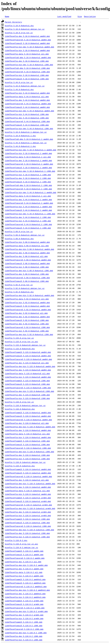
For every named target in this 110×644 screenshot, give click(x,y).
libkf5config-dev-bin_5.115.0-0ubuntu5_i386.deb (30, 391)
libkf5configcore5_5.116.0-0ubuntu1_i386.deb (28, 448)
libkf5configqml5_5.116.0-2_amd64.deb (24, 551)
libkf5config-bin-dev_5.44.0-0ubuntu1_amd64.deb (30, 111)
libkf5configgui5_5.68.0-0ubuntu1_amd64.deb (27, 263)
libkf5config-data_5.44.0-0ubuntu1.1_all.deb (28, 196)
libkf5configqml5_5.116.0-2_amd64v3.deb (25, 579)
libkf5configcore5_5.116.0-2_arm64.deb (25, 608)
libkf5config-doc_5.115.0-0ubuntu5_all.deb (27, 363)
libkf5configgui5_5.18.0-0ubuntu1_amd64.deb (27, 43)
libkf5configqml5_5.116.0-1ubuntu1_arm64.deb (28, 498)
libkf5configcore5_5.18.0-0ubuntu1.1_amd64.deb (29, 164)
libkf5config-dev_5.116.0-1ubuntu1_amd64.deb (28, 487)
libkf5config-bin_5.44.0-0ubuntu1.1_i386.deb (28, 221)
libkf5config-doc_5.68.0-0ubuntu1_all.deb (26, 256)
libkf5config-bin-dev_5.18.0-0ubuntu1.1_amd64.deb (31, 150)
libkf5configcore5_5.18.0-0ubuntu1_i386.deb (27, 72)
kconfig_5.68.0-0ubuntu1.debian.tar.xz (25, 235)
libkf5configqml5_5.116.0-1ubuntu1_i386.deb (27, 519)
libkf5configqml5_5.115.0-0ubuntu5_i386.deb (27, 381)
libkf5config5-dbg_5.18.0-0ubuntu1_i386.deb (27, 68)
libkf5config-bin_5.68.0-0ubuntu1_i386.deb (27, 267)
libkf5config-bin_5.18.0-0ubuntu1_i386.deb (27, 75)
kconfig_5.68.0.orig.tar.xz (19, 231)
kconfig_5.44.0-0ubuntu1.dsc (19, 89)
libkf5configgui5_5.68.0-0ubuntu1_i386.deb (27, 281)
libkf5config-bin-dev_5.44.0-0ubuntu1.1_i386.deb (30, 214)
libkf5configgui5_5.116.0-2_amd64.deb (24, 555)
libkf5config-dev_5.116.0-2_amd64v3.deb (25, 594)
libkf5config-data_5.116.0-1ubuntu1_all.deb (27, 491)
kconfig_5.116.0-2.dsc (16, 540)
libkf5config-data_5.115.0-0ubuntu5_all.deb (27, 373)
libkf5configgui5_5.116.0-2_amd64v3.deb (25, 583)
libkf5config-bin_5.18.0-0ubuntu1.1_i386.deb (28, 175)
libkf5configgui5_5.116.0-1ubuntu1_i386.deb (27, 523)
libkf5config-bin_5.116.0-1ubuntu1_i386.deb (27, 537)
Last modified (64, 16)
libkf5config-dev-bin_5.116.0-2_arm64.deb (26, 611)
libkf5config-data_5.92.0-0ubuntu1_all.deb (27, 299)
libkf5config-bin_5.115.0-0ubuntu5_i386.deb (27, 398)
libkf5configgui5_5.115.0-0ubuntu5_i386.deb (27, 384)
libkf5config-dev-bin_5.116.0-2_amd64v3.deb (27, 590)
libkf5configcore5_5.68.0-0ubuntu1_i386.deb (27, 278)
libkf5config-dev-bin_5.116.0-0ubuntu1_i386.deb (30, 452)
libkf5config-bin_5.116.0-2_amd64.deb (24, 576)
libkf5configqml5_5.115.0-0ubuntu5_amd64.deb (28, 352)
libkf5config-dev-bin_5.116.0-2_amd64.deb (26, 565)
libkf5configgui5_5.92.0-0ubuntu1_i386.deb (27, 320)
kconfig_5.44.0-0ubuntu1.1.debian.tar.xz (26, 143)
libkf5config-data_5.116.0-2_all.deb (24, 572)
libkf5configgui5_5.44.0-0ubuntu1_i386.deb (27, 125)
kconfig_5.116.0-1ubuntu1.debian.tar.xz (25, 462)
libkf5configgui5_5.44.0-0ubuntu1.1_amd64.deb (28, 210)
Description (90, 16)
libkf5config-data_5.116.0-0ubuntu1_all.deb (27, 434)
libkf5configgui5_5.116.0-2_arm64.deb (24, 604)
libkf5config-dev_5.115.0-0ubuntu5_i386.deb (27, 395)
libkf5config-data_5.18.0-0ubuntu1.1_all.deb (28, 157)
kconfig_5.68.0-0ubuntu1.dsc (19, 239)
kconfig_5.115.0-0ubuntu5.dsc (20, 349)
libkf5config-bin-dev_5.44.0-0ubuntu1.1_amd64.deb (31, 192)
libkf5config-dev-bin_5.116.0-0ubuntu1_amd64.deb (30, 427)
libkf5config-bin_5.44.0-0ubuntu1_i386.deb (27, 114)
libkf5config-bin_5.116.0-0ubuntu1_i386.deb (27, 459)
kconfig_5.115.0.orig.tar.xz (19, 338)
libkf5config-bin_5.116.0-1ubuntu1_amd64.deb (28, 494)
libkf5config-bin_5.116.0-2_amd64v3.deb (25, 597)
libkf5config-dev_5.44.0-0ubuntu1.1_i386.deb (28, 217)
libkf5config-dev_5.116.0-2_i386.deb (24, 636)
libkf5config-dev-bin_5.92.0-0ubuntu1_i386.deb (29, 334)
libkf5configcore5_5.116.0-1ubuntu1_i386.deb (28, 526)
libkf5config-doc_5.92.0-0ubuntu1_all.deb (26, 313)
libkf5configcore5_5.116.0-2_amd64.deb (25, 558)
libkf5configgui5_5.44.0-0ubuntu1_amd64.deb (27, 107)
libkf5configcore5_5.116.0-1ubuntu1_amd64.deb (28, 476)
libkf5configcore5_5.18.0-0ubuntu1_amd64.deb (28, 40)
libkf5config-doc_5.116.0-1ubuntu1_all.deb (27, 480)
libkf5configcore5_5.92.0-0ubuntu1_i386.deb (27, 327)
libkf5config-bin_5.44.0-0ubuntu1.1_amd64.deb (28, 207)
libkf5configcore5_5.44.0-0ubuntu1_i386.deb (27, 121)
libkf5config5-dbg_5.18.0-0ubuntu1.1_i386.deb (28, 185)
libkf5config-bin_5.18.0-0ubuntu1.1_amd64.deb (28, 153)
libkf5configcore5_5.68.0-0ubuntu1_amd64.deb (28, 260)
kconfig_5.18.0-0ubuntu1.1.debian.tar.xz (26, 132)
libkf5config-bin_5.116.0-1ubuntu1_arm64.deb (28, 516)
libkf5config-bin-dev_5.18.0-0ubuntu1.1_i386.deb (30, 171)
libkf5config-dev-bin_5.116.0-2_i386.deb (26, 633)
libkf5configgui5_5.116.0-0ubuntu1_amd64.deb (28, 416)
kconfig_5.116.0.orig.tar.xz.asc (22, 544)
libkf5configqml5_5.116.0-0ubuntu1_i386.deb (27, 441)
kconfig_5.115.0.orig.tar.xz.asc (22, 342)
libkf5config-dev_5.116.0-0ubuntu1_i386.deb (27, 455)
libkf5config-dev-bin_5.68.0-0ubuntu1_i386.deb (29, 271)
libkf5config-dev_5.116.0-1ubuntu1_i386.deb (27, 533)
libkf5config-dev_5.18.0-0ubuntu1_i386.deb (27, 61)
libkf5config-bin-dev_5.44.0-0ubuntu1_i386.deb (29, 128)
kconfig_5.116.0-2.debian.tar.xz (22, 547)
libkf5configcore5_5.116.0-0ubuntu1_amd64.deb (28, 420)
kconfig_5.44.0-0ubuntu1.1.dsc (20, 146)
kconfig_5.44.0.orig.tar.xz (19, 82)
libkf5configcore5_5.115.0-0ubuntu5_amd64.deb (28, 359)
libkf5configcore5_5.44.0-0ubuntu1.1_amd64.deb (29, 203)
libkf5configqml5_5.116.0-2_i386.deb (24, 622)
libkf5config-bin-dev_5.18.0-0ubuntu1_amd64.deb (30, 47)
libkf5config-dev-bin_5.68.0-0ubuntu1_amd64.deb (30, 249)
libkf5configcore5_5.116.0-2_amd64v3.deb (26, 587)
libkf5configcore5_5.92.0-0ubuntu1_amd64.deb (28, 310)
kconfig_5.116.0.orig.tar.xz (19, 402)
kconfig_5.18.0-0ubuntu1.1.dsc (20, 136)
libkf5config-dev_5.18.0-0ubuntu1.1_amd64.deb (28, 160)
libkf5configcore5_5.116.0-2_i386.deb (24, 629)
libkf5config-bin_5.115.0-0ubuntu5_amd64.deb (28, 377)
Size (80, 16)
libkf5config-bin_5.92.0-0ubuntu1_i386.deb (27, 331)
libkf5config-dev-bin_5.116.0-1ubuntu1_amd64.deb (30, 484)
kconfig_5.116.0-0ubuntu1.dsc (20, 409)
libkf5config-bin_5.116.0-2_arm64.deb (24, 618)
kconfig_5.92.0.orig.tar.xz (19, 285)
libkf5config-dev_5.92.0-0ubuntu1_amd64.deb (27, 317)
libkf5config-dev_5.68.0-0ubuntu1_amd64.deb (27, 253)
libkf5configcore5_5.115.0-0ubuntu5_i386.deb (28, 388)
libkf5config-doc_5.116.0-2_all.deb (23, 562)
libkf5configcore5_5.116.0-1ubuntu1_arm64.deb (28, 505)
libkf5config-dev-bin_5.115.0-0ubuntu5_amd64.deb (30, 366)
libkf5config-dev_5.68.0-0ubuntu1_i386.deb (27, 274)
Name (7, 16)
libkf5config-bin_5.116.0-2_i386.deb (24, 640)
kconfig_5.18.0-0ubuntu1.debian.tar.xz (25, 29)
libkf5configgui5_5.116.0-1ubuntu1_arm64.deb (28, 501)
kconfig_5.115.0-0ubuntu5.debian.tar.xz (25, 345)
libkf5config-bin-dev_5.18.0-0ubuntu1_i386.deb (29, 65)
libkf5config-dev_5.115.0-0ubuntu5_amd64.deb (28, 370)
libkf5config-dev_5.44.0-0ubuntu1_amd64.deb (27, 100)
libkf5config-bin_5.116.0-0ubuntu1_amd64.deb (28, 437)
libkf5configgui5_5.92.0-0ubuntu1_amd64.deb (27, 306)
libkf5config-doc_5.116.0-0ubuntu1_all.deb (27, 423)
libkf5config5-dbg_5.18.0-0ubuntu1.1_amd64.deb (29, 139)
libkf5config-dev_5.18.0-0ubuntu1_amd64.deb (27, 36)
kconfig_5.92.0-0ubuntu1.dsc (19, 292)
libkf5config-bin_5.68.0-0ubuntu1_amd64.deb (27, 242)
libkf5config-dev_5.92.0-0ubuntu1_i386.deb (27, 324)
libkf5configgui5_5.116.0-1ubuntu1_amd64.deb (28, 473)
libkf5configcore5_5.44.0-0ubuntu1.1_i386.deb (28, 224)
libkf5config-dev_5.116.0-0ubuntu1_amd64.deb (28, 430)
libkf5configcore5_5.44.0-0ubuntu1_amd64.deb (28, 104)
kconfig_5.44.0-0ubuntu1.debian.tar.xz (25, 86)
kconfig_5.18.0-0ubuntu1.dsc (19, 26)
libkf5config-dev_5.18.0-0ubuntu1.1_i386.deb (28, 178)
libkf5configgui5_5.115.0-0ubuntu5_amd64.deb (28, 356)
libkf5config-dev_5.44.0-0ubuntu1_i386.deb (27, 118)
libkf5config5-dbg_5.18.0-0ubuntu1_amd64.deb (28, 57)
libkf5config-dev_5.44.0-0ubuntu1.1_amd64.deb (28, 200)
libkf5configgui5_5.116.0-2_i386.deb (24, 626)
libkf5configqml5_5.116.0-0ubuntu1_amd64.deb (28, 413)
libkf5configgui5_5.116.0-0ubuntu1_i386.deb (27, 444)
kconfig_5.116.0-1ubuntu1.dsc (20, 466)
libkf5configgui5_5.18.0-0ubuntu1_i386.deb (27, 79)
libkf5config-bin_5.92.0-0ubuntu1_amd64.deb (27, 302)
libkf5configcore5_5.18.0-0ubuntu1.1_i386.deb (28, 189)
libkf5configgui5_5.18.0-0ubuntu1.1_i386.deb (28, 182)
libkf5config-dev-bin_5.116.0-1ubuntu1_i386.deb (30, 530)
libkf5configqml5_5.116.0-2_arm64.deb (24, 601)
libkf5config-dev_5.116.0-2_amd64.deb (24, 569)
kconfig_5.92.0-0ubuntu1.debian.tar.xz (25, 288)
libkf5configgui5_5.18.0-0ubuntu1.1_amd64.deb (28, 168)
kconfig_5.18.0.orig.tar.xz (19, 33)
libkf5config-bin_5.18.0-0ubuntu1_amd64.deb (27, 50)
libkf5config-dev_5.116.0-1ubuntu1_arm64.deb (28, 512)
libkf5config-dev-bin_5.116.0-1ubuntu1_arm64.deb (30, 508)
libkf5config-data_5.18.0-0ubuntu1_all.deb (27, 54)
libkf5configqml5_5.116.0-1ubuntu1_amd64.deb (28, 469)
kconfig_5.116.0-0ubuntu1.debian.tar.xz (25, 405)
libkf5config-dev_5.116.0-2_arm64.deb (24, 615)
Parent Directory (13, 22)
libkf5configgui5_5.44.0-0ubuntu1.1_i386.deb (28, 228)
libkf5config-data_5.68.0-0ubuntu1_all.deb (27, 246)
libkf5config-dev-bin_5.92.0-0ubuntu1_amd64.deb (30, 295)
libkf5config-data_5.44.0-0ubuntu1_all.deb (27, 97)
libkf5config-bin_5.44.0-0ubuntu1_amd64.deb (27, 93)
